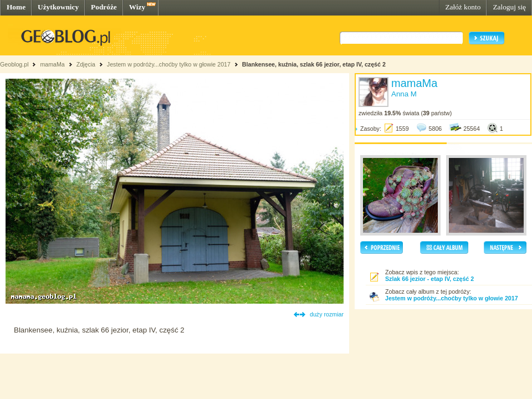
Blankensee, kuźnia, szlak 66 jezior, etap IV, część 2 (314, 64)
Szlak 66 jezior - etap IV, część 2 (429, 279)
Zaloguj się (509, 7)
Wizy (137, 7)
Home (16, 7)
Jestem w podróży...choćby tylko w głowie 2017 (169, 64)
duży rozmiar (327, 314)
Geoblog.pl (14, 64)
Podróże (104, 7)
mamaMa (52, 64)
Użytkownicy (58, 7)
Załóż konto (463, 7)
